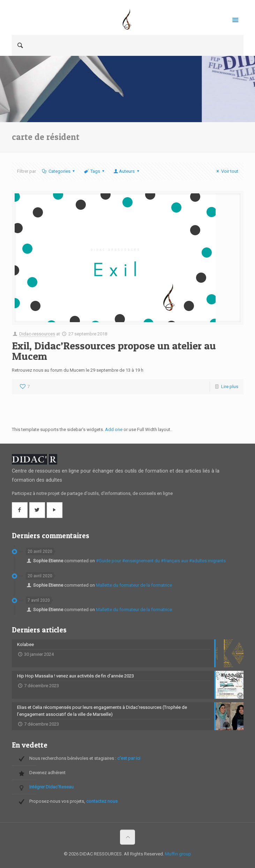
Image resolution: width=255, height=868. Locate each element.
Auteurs (127, 171)
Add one (114, 429)
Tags (95, 171)
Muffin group (178, 854)
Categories (59, 171)
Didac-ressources (37, 334)
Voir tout (226, 171)
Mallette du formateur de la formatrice (134, 585)
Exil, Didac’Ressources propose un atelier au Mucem (114, 351)
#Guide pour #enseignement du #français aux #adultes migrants (161, 561)
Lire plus (230, 387)
